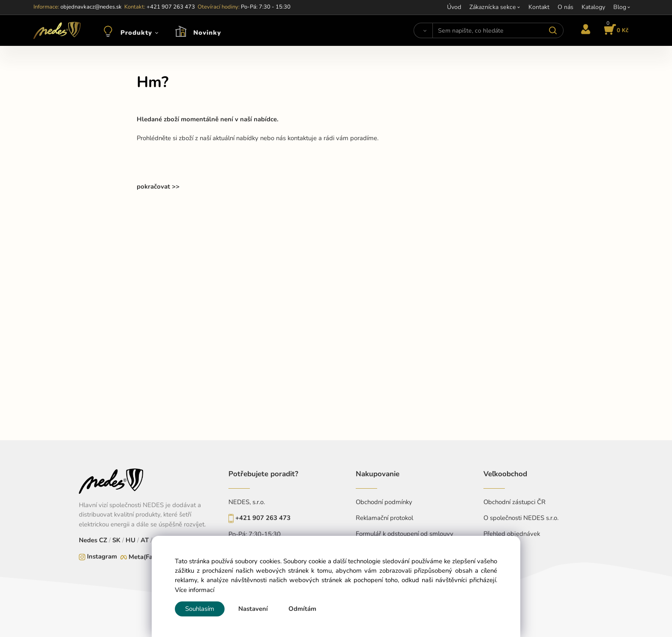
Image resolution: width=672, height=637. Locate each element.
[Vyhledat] (423, 30)
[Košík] (615, 30)
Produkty (136, 33)
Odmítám (302, 609)
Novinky (207, 33)
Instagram (102, 556)
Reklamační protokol (384, 518)
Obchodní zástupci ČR (514, 502)
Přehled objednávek (512, 534)
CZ (104, 540)
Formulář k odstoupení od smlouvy (405, 534)
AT (144, 540)
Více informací (195, 590)
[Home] (57, 30)
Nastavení (253, 609)
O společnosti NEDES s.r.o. (521, 518)
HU (130, 540)
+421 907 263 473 (263, 518)
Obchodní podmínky (384, 502)
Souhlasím (200, 609)
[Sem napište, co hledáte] (498, 30)
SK (116, 540)
